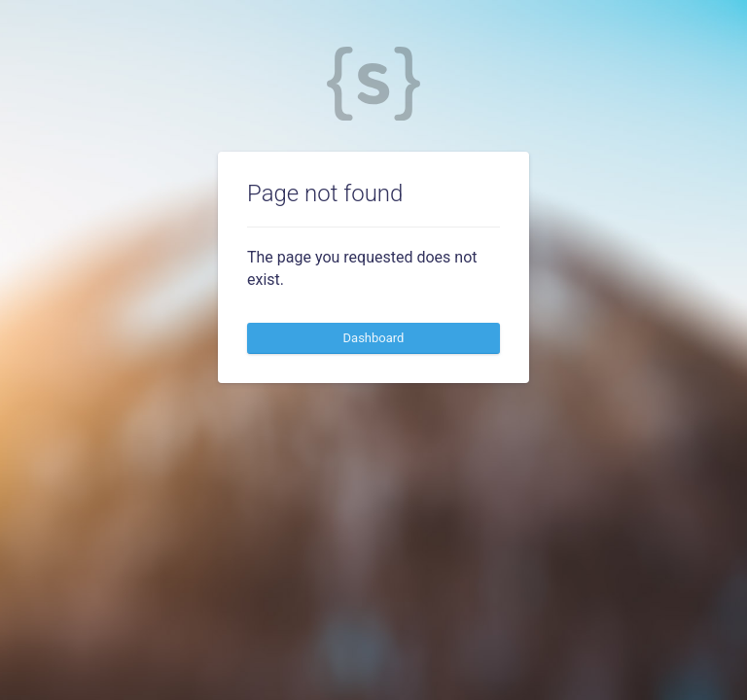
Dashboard (374, 338)
